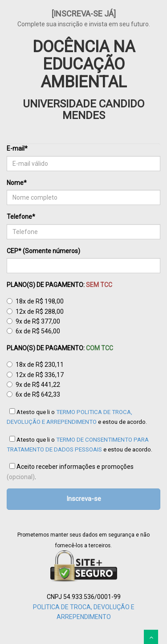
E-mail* (17, 148)
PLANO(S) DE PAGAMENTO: (59, 285)
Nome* (17, 183)
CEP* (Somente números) (43, 251)
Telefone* (21, 217)
